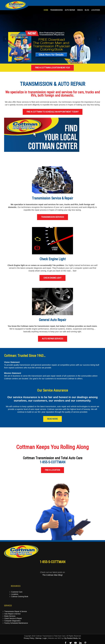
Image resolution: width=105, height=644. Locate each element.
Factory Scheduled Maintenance (16, 623)
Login (45, 638)
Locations (15, 594)
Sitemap (38, 638)
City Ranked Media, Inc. (72, 638)
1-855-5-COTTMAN (53, 462)
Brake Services (10, 616)
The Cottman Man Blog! (52, 575)
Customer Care (17, 592)
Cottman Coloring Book (20, 597)
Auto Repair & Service (12, 614)
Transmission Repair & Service (16, 612)
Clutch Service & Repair (13, 619)
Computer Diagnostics (12, 621)
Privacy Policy (29, 638)
